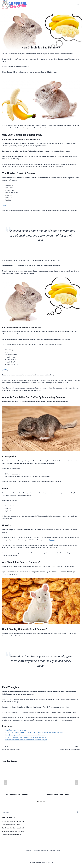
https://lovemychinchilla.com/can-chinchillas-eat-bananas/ (25, 735)
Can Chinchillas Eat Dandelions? (13, 828)
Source (5, 205)
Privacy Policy (27, 850)
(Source (5, 370)
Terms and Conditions (41, 850)
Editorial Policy (55, 850)
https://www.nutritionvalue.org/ (16, 730)
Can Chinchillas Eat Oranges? (17, 794)
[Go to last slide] (5, 783)
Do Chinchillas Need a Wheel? (12, 835)
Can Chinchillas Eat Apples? (12, 825)
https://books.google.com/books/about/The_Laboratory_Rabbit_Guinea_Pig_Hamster (34, 732)
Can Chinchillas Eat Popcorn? (61, 747)
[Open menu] (78, 4)
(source (52, 540)
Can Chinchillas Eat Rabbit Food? (13, 821)
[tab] (37, 802)
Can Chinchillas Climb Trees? (57, 794)
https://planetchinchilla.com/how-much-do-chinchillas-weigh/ (26, 740)
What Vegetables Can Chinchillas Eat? (15, 831)
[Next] (77, 783)
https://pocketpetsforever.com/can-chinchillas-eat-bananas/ (26, 737)
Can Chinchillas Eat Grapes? (21, 747)
